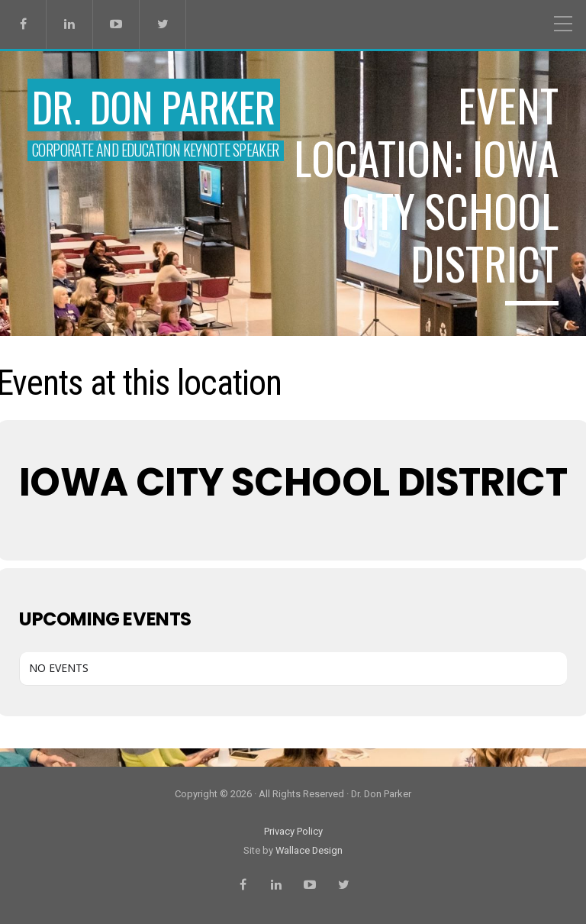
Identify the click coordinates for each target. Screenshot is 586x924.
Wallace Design (309, 850)
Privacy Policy (293, 831)
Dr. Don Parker (154, 107)
